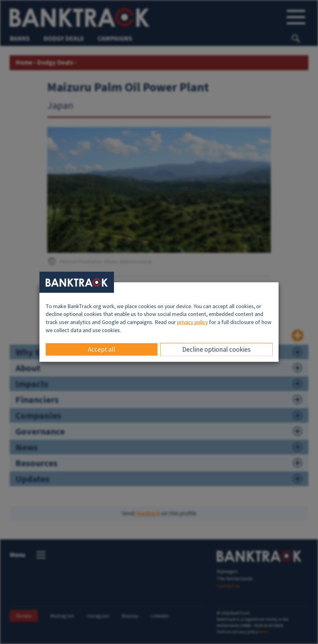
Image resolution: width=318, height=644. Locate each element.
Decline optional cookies (216, 349)
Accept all (102, 349)
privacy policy (192, 322)
